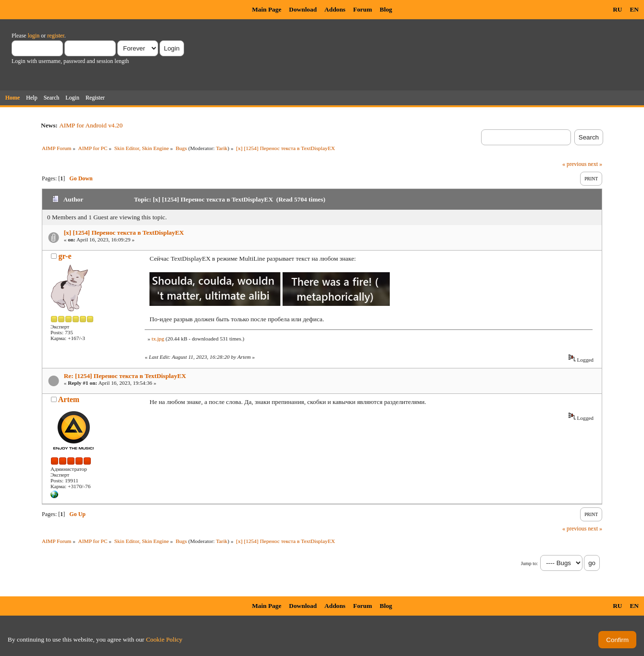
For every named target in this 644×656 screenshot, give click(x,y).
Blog (386, 9)
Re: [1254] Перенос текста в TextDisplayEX (125, 376)
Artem (69, 399)
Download (303, 9)
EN (634, 9)
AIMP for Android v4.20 (91, 125)
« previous (574, 164)
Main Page (266, 9)
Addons (335, 9)
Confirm (617, 640)
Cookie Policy (164, 639)
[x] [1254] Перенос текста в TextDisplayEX (124, 233)
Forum (363, 9)
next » (595, 164)
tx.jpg (158, 339)
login (34, 36)
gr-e (65, 256)
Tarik (222, 148)
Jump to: (529, 563)
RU (617, 9)
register (56, 36)
